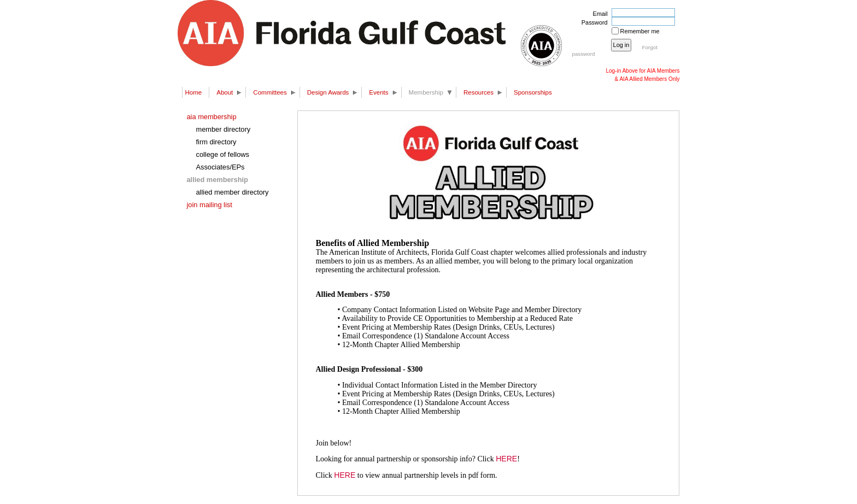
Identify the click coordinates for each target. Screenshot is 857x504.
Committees (270, 92)
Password (593, 22)
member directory (224, 129)
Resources (479, 92)
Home (194, 92)
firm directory (216, 142)
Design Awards (328, 92)
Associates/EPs (221, 167)
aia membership (212, 117)
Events (378, 92)
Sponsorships (533, 92)
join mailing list (210, 205)
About (225, 92)
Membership (426, 92)
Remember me (640, 31)
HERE (506, 459)
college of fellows (223, 154)
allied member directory (233, 192)
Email (598, 14)
